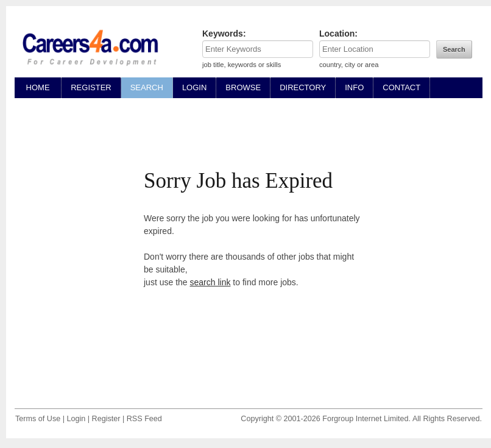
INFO (354, 87)
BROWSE (243, 87)
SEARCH (147, 87)
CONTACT (401, 87)
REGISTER (91, 87)
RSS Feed (144, 419)
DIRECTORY (303, 87)
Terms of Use (38, 419)
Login (76, 419)
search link (210, 282)
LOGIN (194, 87)
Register (106, 419)
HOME (38, 87)
